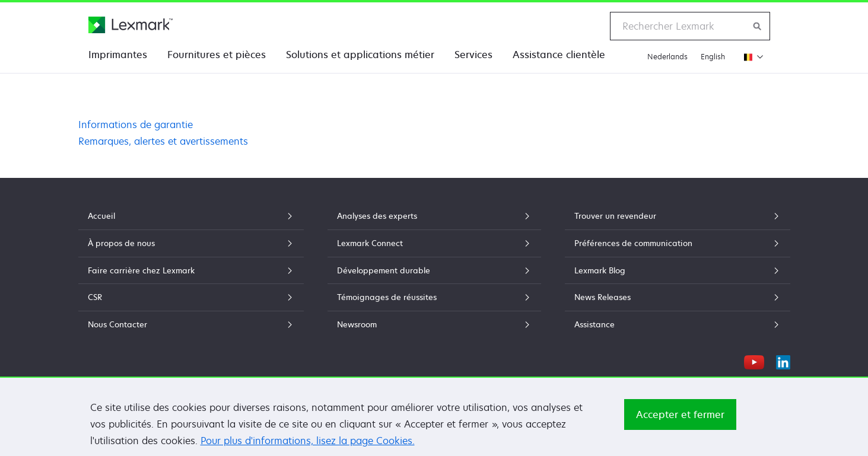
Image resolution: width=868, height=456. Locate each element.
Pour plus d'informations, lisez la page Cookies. (308, 444)
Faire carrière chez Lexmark (191, 270)
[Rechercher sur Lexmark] (758, 26)
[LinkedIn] (783, 361)
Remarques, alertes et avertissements (163, 141)
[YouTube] (754, 361)
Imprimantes (118, 55)
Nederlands (667, 57)
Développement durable (434, 270)
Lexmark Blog (678, 270)
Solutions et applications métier (360, 55)
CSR (191, 297)
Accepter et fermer (680, 418)
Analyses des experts (434, 216)
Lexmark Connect (434, 243)
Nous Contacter (191, 324)
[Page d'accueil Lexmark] (131, 25)
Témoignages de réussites (434, 297)
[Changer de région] (751, 57)
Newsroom (434, 324)
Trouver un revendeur (678, 216)
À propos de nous (191, 243)
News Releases (678, 297)
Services (473, 55)
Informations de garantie (136, 125)
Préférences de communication (678, 243)
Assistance (678, 324)
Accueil (191, 216)
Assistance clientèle (559, 55)
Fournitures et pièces (217, 55)
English (713, 57)
